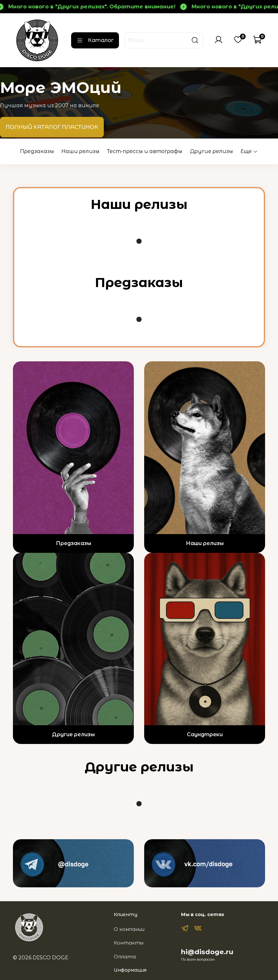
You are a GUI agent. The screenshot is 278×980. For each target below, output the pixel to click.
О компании (129, 929)
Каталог (95, 40)
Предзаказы (37, 151)
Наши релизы (80, 151)
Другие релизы (212, 151)
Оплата (125, 957)
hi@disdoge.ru (207, 952)
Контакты (129, 943)
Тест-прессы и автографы (145, 151)
